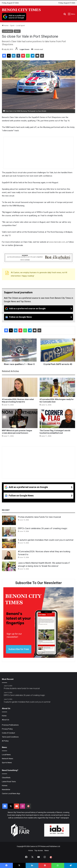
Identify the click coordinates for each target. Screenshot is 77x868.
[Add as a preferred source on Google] (14, 17)
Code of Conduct (8, 733)
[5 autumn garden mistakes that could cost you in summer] (9, 543)
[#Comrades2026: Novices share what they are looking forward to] (20, 387)
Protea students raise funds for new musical (39, 517)
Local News (6, 755)
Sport (12, 25)
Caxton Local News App (11, 793)
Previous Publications (10, 725)
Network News (7, 759)
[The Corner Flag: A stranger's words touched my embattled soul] (57, 418)
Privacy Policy (7, 729)
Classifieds (6, 778)
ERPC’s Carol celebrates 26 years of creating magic (43, 528)
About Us (6, 720)
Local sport (20, 25)
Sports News (7, 762)
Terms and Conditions (10, 737)
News (47, 850)
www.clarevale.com (57, 242)
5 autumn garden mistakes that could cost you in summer (46, 540)
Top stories (39, 850)
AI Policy (5, 741)
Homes (5, 785)
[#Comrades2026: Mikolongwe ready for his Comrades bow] (57, 387)
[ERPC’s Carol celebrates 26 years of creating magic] (9, 532)
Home (5, 25)
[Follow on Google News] (38, 317)
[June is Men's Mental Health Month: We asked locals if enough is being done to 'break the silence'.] (9, 566)
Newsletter (6, 789)
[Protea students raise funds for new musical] (9, 520)
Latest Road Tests (9, 781)
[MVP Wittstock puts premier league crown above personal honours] (20, 418)
